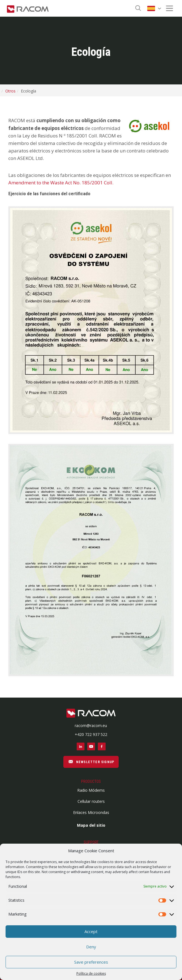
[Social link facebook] (102, 746)
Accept (91, 931)
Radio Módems (91, 790)
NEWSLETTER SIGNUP (91, 761)
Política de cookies (91, 973)
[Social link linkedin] (81, 746)
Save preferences (91, 962)
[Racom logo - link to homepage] (28, 8)
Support (91, 842)
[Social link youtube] (91, 746)
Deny (91, 947)
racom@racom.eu (91, 725)
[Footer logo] (91, 714)
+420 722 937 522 (91, 734)
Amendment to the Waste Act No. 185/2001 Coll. (61, 183)
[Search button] (138, 8)
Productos (91, 781)
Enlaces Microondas (91, 812)
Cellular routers (91, 801)
